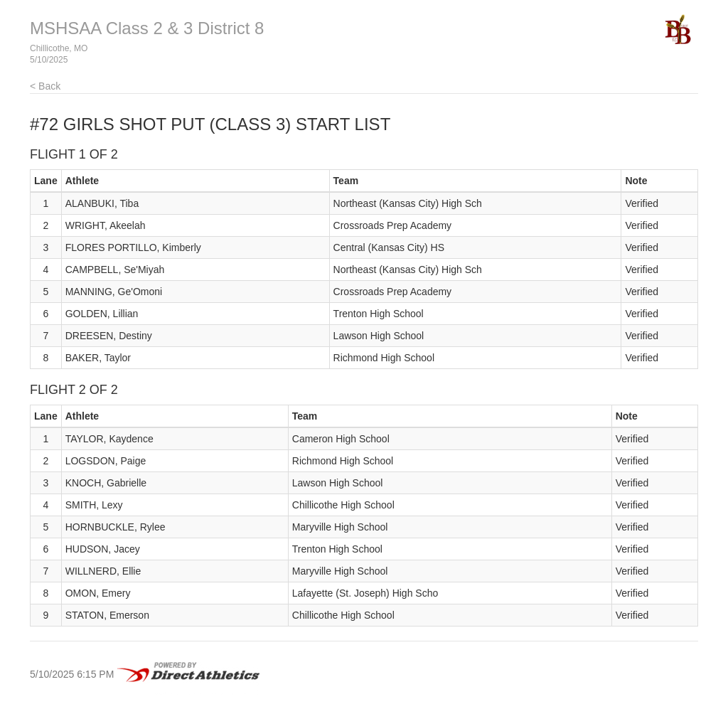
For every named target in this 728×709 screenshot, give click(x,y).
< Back (45, 86)
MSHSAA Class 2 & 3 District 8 (147, 28)
